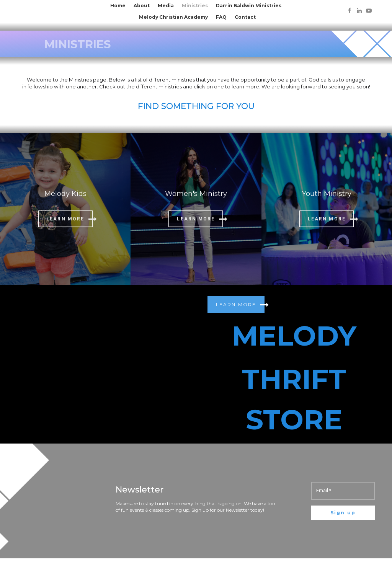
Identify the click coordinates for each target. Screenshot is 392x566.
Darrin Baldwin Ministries (249, 6)
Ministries (195, 6)
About (142, 6)
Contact (245, 17)
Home (118, 6)
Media (166, 6)
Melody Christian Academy (173, 17)
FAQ (221, 17)
